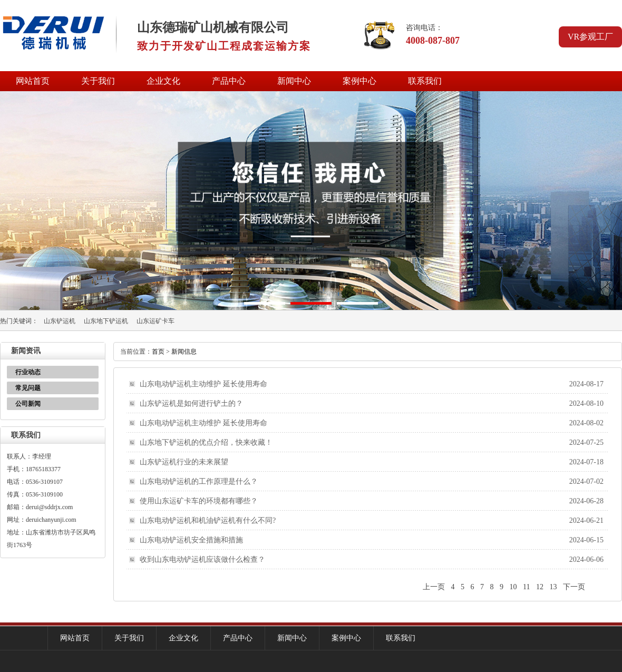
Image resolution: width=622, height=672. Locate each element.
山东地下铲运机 (106, 321)
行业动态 (28, 372)
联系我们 (425, 81)
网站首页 (33, 81)
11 (526, 587)
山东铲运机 (60, 321)
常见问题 (28, 388)
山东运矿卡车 (155, 321)
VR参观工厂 (590, 37)
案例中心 (359, 81)
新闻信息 (184, 352)
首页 (158, 352)
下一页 (574, 587)
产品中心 (229, 81)
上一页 (434, 587)
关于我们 (98, 81)
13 (553, 587)
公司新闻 (28, 404)
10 (513, 587)
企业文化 (163, 81)
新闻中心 (294, 81)
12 (540, 587)
